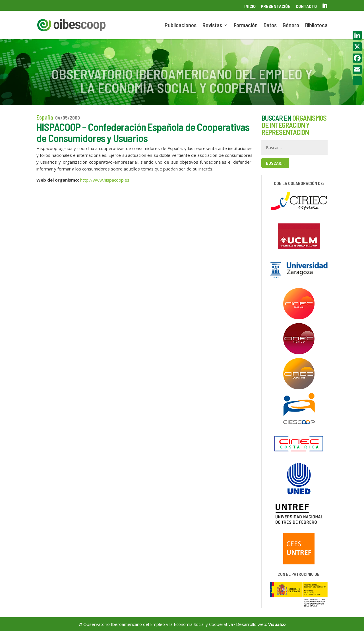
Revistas (212, 26)
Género (291, 26)
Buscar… (275, 163)
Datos (270, 26)
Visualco (277, 624)
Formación (246, 26)
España (45, 117)
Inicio (250, 6)
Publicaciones (181, 26)
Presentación (276, 6)
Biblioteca (316, 26)
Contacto (306, 6)
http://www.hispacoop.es (105, 180)
